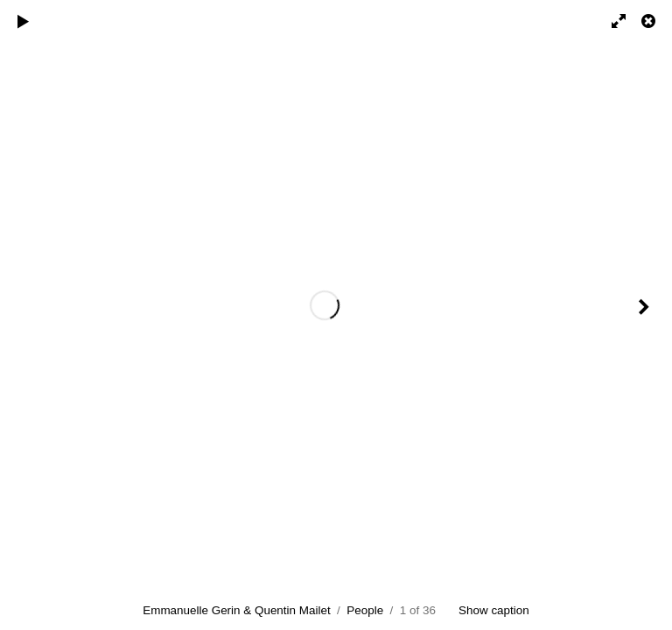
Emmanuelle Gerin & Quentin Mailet (236, 610)
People (365, 610)
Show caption (494, 610)
